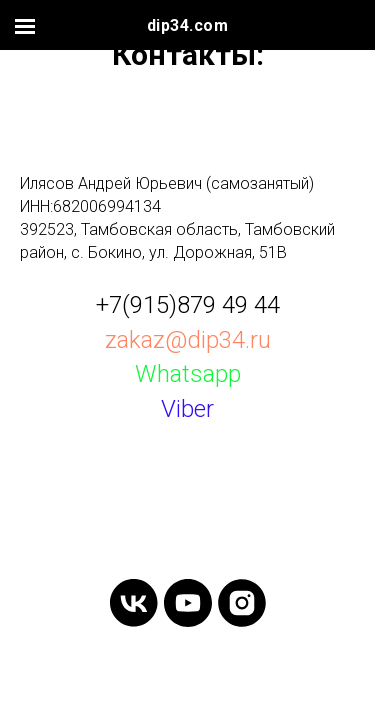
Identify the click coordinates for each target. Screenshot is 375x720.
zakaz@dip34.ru (188, 340)
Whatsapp (188, 374)
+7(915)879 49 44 (188, 305)
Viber (187, 409)
